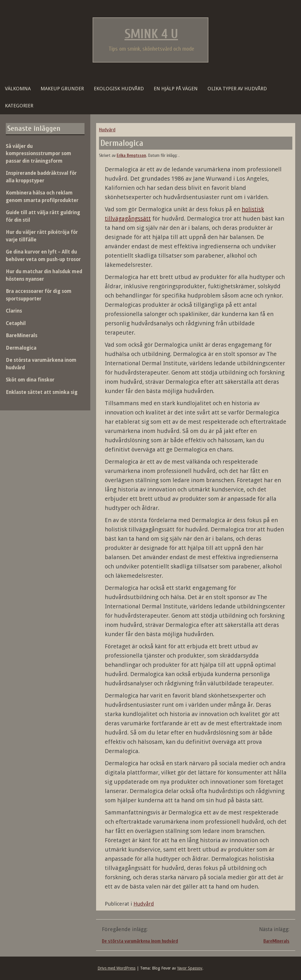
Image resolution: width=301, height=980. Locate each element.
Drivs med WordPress (116, 968)
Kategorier (19, 106)
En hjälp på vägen (176, 89)
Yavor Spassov (190, 968)
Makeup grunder (62, 89)
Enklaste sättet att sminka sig (42, 392)
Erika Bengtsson (131, 156)
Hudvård (107, 130)
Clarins (14, 311)
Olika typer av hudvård (237, 89)
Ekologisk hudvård (119, 89)
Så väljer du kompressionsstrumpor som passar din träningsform (38, 154)
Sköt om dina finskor (30, 380)
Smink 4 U (151, 34)
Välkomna (18, 89)
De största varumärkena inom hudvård (140, 941)
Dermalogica (21, 348)
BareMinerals (276, 941)
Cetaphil (16, 323)
